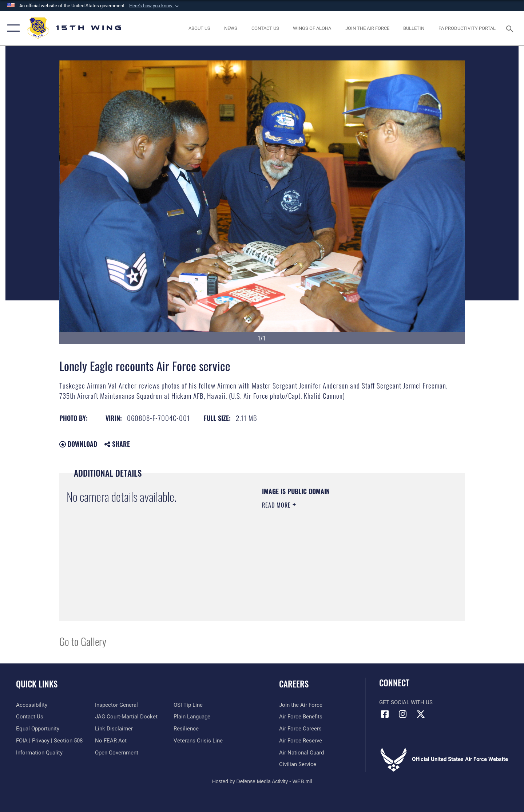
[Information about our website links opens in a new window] (114, 729)
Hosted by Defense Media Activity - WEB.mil (262, 781)
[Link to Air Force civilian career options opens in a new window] (298, 764)
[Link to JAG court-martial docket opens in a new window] (126, 717)
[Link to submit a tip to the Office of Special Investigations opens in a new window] (188, 705)
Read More (277, 505)
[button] (155, 6)
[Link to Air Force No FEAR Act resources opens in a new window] (111, 741)
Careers (294, 684)
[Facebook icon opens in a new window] (385, 714)
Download (78, 444)
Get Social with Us (406, 702)
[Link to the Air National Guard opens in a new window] (301, 753)
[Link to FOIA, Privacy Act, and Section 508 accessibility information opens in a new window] (49, 741)
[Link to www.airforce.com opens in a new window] (301, 705)
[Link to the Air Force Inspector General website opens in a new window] (116, 705)
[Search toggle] (511, 28)
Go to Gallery (83, 641)
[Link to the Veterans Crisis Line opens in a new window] (198, 741)
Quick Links (37, 684)
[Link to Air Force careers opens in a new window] (300, 729)
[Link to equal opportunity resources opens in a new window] (38, 729)
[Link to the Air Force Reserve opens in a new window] (301, 741)
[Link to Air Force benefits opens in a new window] (301, 717)
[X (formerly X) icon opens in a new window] (421, 714)
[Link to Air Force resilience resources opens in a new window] (186, 729)
